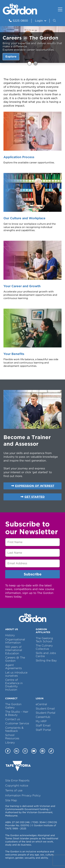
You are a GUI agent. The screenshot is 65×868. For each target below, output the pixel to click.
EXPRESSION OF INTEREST (35, 486)
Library (10, 743)
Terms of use (14, 790)
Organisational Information (15, 641)
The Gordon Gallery (13, 706)
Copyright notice (17, 786)
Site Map (11, 800)
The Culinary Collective (44, 647)
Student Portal (45, 713)
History (10, 635)
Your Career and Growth (22, 286)
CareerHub (43, 717)
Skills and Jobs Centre (46, 655)
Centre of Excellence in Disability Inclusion (14, 685)
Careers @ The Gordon (29, 63)
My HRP (41, 721)
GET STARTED (35, 497)
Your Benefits (14, 354)
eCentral (41, 704)
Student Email (45, 709)
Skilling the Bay (46, 660)
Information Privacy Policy (23, 795)
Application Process (19, 157)
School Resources (12, 737)
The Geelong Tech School (44, 640)
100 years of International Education (14, 650)
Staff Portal (43, 730)
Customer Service (17, 723)
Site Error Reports (17, 780)
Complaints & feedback (14, 729)
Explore (11, 57)
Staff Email (43, 725)
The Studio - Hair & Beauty (17, 713)
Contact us (13, 719)
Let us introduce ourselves (16, 674)
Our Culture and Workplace (24, 218)
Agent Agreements (14, 667)
